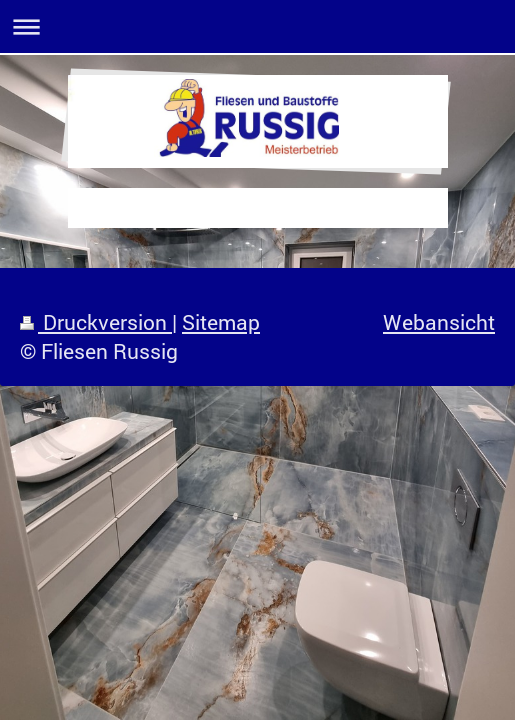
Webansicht (439, 322)
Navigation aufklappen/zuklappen (257, 26)
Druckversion (96, 322)
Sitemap (221, 322)
